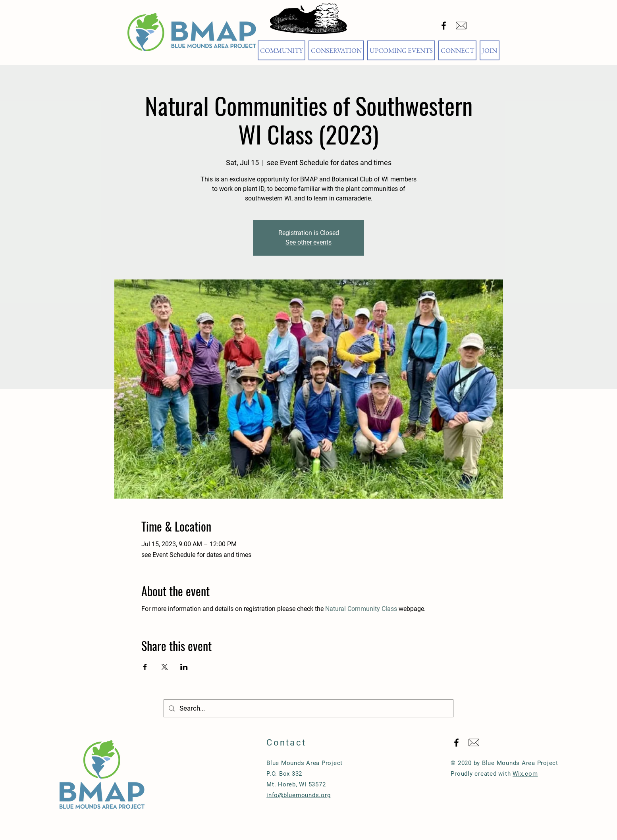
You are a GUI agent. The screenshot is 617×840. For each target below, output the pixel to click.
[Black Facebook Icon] (444, 26)
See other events (308, 242)
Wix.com (525, 774)
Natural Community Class (361, 609)
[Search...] (308, 708)
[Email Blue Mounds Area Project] (461, 26)
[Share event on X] (165, 667)
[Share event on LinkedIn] (184, 667)
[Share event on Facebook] (145, 667)
